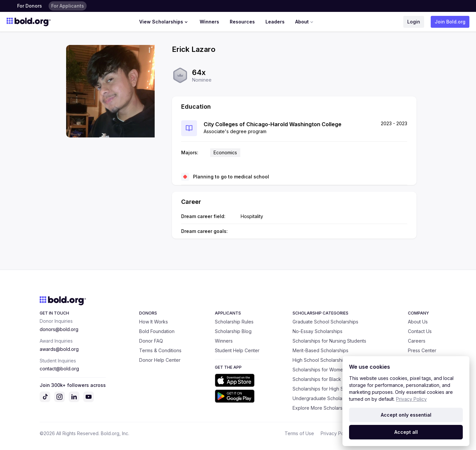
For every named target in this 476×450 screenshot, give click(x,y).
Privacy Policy (336, 433)
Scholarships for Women (319, 370)
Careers (417, 341)
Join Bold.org (450, 22)
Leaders (275, 22)
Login (414, 22)
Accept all (406, 432)
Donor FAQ (151, 341)
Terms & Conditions (160, 350)
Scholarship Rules (234, 322)
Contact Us (420, 331)
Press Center (422, 350)
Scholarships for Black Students (327, 379)
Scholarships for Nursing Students (329, 341)
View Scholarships (164, 22)
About (305, 22)
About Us (418, 322)
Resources (242, 22)
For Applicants (68, 6)
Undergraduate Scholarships (324, 398)
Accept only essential (406, 415)
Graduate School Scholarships (325, 322)
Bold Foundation (157, 331)
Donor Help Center (160, 360)
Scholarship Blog (233, 331)
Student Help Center (237, 350)
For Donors (30, 6)
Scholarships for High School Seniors (333, 389)
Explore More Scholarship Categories (334, 408)
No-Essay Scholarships (317, 331)
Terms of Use (299, 433)
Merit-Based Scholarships (320, 350)
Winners (209, 22)
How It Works (154, 322)
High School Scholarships (320, 360)
